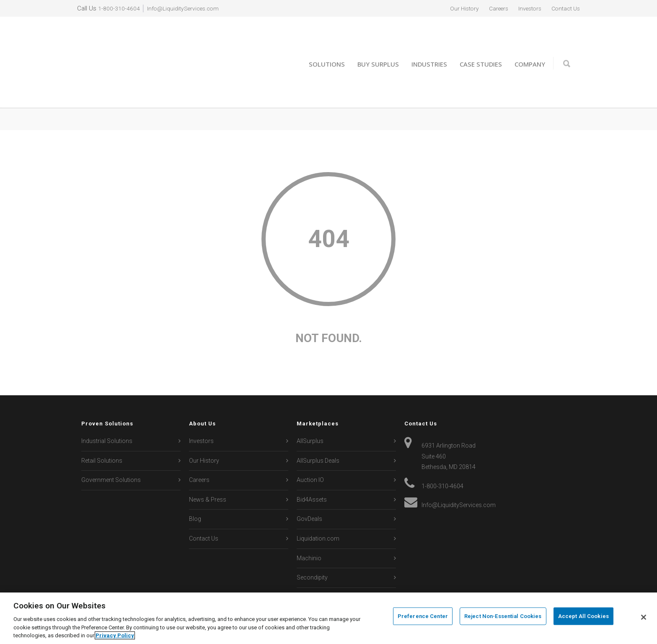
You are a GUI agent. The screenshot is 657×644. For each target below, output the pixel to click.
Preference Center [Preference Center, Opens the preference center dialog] (423, 617)
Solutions (327, 49)
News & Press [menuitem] (208, 470)
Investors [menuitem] (525, 8)
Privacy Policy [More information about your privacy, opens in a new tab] (115, 635)
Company (530, 49)
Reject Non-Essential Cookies (503, 617)
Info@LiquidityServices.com (187, 8)
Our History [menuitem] (454, 8)
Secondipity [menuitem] (312, 549)
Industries (429, 49)
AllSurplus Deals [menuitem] (318, 431)
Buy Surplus (378, 49)
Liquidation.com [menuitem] (318, 509)
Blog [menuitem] (195, 490)
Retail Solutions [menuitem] (102, 431)
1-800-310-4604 (119, 8)
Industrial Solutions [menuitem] (107, 412)
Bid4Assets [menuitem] (312, 470)
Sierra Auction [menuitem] (315, 568)
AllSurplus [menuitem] (310, 412)
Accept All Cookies (583, 617)
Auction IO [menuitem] (310, 451)
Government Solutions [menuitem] (111, 451)
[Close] (644, 617)
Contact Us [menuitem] (564, 8)
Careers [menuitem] (491, 8)
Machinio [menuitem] (309, 529)
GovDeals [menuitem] (309, 490)
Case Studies (481, 49)
